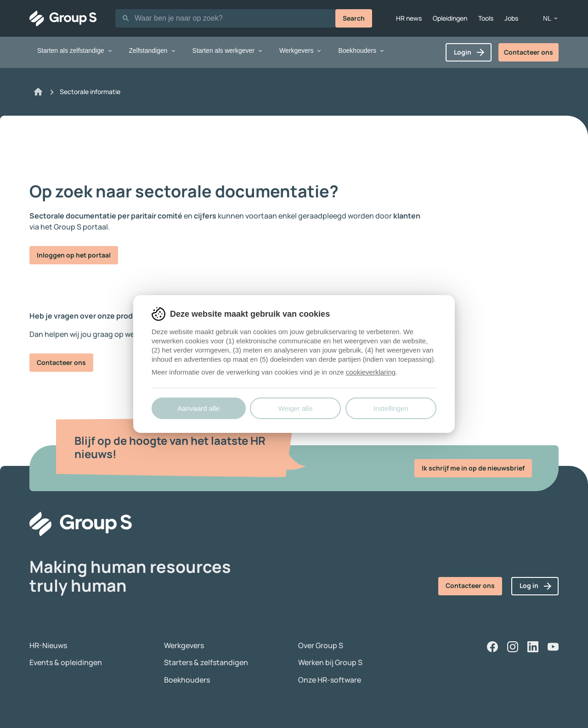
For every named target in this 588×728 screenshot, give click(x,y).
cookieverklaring (371, 372)
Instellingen (391, 408)
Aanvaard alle (198, 408)
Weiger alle (296, 408)
